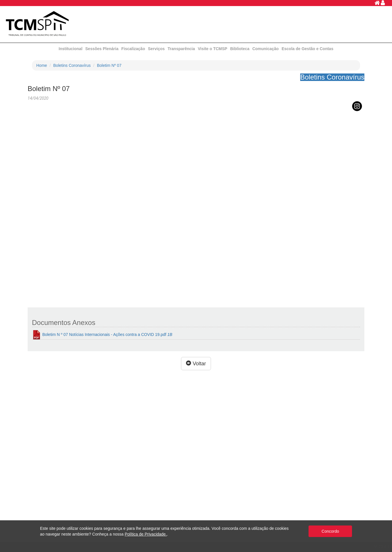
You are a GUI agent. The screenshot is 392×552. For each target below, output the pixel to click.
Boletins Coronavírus (72, 65)
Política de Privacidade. (146, 534)
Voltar (196, 363)
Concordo (330, 531)
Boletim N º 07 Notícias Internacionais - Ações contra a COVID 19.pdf (102, 335)
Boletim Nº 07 (109, 65)
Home (42, 65)
